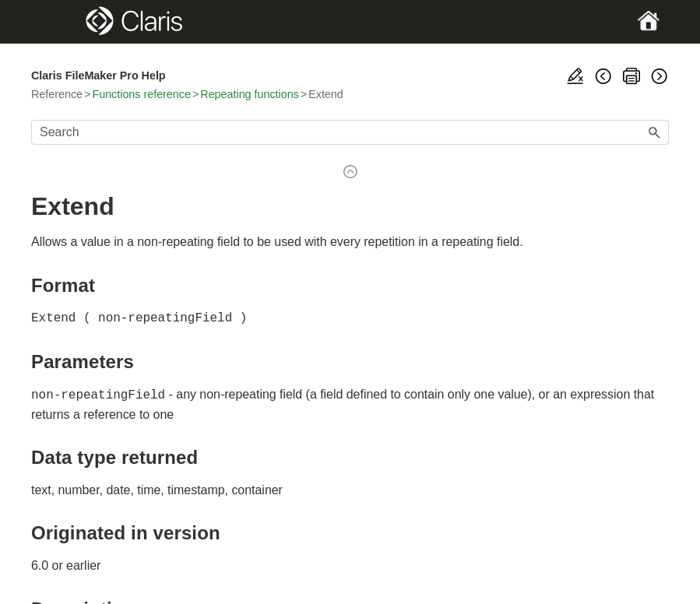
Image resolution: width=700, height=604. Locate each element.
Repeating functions (250, 94)
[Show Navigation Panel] (62, 22)
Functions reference (141, 94)
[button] (655, 132)
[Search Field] (350, 132)
